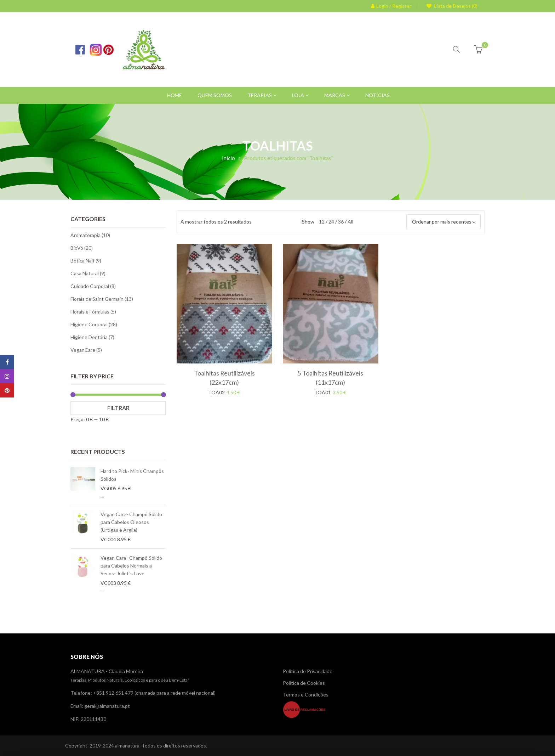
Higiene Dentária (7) (92, 337)
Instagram (7, 376)
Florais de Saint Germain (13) (102, 299)
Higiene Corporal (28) (94, 324)
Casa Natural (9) (88, 273)
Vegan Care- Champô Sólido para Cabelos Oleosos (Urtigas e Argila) (131, 522)
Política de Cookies (304, 683)
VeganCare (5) (86, 350)
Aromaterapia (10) (90, 235)
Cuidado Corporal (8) (93, 286)
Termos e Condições (306, 695)
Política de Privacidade (308, 671)
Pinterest (7, 390)
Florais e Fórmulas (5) (93, 312)
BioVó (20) (82, 248)
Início (228, 158)
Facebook (7, 362)
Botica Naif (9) (86, 261)
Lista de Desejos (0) (455, 6)
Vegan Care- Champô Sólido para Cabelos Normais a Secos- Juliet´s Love (131, 566)
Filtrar (118, 408)
